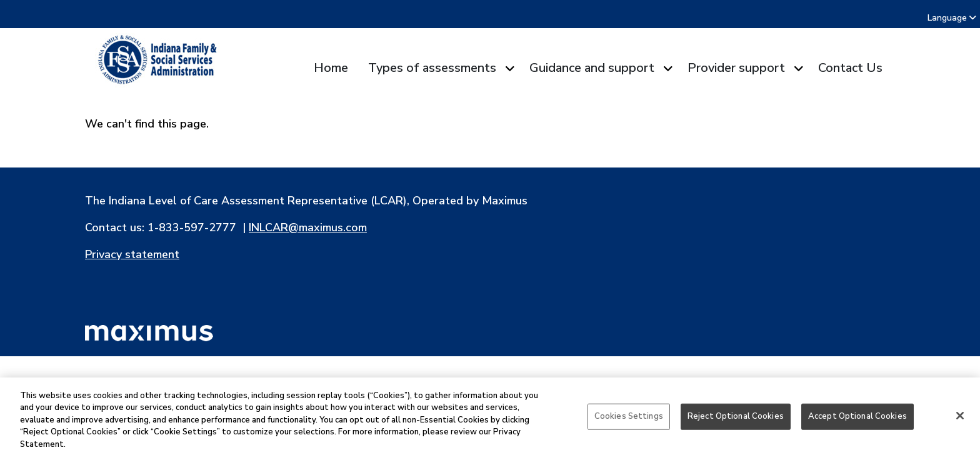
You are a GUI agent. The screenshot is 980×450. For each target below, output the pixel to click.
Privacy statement (132, 254)
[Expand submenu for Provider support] (797, 68)
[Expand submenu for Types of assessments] (508, 68)
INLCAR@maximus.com (308, 227)
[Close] (960, 421)
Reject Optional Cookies (736, 422)
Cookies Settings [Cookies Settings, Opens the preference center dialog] (629, 422)
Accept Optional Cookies (857, 422)
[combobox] (973, 18)
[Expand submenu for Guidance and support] (666, 68)
